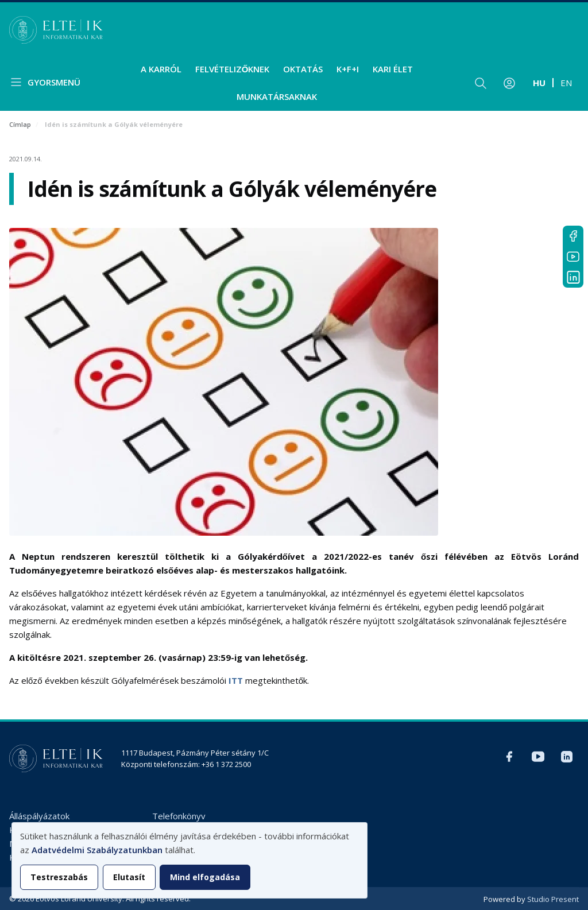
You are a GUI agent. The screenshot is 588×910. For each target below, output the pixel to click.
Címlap (20, 124)
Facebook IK (573, 236)
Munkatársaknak (277, 96)
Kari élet (393, 69)
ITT (236, 680)
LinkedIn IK (573, 277)
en (566, 83)
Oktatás (303, 69)
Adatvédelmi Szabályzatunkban (97, 850)
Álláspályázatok (39, 816)
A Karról (161, 69)
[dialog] (189, 860)
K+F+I (348, 69)
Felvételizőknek (233, 69)
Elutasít (129, 877)
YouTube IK (573, 257)
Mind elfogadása (205, 877)
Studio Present (553, 899)
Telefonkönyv (179, 816)
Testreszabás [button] (59, 877)
